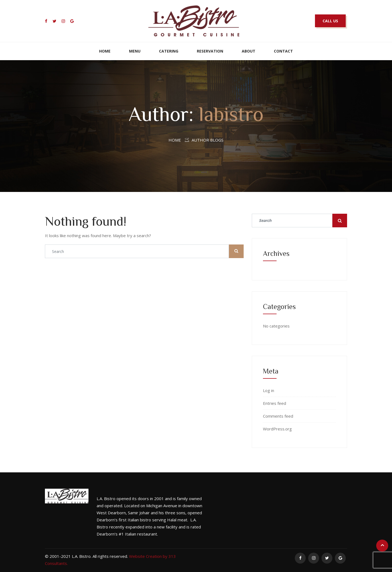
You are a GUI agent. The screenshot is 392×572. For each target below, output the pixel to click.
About (249, 51)
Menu (135, 51)
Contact (283, 51)
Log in (269, 390)
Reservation (210, 51)
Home (105, 51)
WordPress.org (277, 429)
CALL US (330, 21)
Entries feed (275, 403)
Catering (169, 51)
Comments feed (278, 416)
